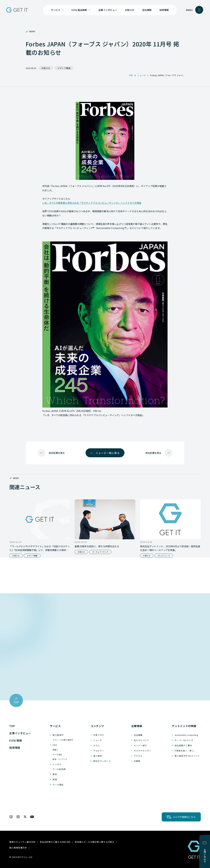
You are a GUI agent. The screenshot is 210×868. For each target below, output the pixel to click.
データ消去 (57, 754)
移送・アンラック (60, 759)
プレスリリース (164, 556)
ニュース (98, 740)
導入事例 (98, 756)
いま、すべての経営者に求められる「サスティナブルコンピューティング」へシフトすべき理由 (92, 203)
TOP (12, 726)
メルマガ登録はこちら (184, 817)
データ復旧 (58, 785)
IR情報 (137, 761)
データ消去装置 (59, 769)
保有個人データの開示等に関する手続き (95, 842)
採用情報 (164, 10)
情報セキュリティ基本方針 (22, 842)
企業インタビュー (108, 10)
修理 (55, 779)
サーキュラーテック (100, 552)
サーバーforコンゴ (184, 740)
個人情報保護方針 (18, 848)
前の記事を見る (57, 453)
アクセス (138, 756)
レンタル (57, 764)
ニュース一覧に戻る (108, 453)
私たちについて (142, 740)
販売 (55, 774)
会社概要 (138, 735)
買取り (55, 750)
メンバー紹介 (140, 745)
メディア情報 (64, 68)
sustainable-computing (186, 735)
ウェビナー (99, 751)
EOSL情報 (16, 740)
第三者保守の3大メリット (187, 756)
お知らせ (130, 10)
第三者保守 (58, 735)
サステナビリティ (143, 751)
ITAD (55, 745)
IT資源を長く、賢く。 (185, 751)
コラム (97, 745)
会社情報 (147, 10)
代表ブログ (99, 735)
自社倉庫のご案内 (183, 745)
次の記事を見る (153, 453)
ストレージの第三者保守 (63, 740)
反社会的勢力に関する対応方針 (55, 842)
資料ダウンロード (102, 761)
